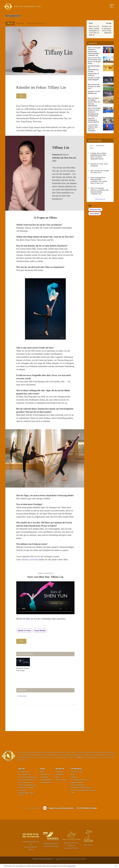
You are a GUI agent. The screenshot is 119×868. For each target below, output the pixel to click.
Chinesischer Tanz (77, 772)
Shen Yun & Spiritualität (26, 788)
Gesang (73, 777)
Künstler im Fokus (24, 631)
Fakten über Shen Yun (26, 782)
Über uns (21, 769)
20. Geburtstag (23, 772)
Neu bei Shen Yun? (25, 774)
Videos (43, 769)
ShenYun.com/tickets (30, 560)
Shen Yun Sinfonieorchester (27, 777)
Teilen (21, 96)
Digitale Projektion (77, 782)
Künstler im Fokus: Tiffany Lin (36, 23)
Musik (73, 774)
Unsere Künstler (40, 631)
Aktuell (42, 772)
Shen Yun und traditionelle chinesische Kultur (84, 791)
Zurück (9, 23)
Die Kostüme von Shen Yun (80, 780)
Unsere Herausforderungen (27, 785)
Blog (92, 148)
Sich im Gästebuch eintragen (87, 808)
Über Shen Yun (45, 774)
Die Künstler (22, 790)
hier (28, 619)
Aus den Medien (46, 782)
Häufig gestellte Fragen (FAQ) (26, 794)
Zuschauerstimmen (47, 780)
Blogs (57, 777)
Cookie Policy (71, 866)
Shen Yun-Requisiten (78, 785)
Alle (91, 146)
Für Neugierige (76, 769)
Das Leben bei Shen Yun (26, 780)
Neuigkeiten (20, 23)
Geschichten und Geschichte (80, 788)
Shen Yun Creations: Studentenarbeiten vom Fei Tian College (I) (94, 31)
